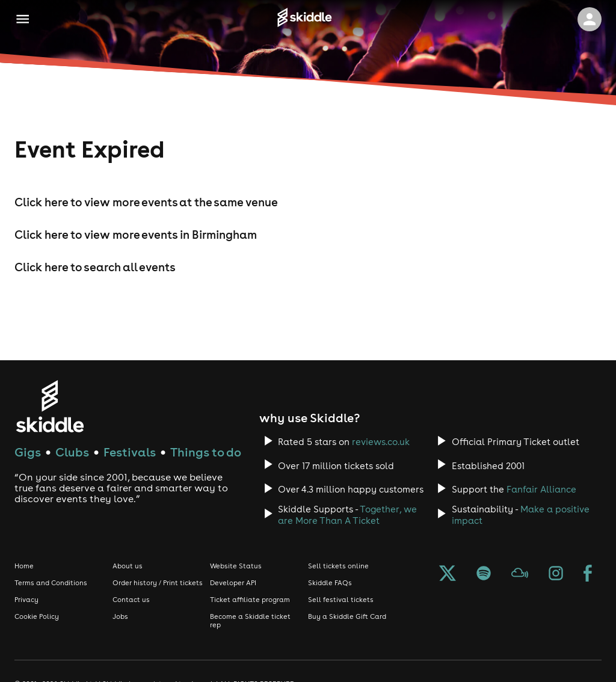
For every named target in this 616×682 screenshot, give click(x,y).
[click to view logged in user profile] (590, 19)
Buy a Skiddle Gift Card (347, 616)
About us (128, 566)
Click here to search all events (95, 267)
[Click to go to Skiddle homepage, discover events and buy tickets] (304, 19)
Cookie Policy (37, 616)
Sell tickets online (338, 566)
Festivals (130, 452)
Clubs (72, 452)
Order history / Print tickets (158, 583)
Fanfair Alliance (541, 489)
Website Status (236, 566)
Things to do (206, 452)
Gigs (28, 452)
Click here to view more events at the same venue (146, 202)
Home (24, 566)
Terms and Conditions (51, 583)
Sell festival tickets (341, 600)
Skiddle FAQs (330, 583)
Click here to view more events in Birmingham (136, 235)
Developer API (233, 583)
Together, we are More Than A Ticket (347, 515)
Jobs (120, 616)
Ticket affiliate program (250, 600)
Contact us (131, 600)
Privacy (26, 600)
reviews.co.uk (381, 442)
